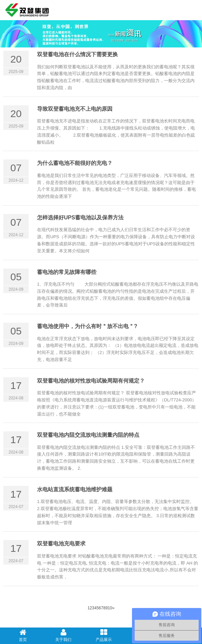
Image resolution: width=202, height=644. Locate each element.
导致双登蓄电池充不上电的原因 (75, 109)
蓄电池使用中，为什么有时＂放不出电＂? (87, 326)
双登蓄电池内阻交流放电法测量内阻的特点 (88, 435)
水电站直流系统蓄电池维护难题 (75, 489)
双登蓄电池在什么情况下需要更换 (77, 54)
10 (110, 608)
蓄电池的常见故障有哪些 (67, 272)
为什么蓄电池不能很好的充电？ (75, 163)
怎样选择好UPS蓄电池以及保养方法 (80, 218)
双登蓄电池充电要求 (61, 544)
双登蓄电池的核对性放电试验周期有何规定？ (91, 381)
